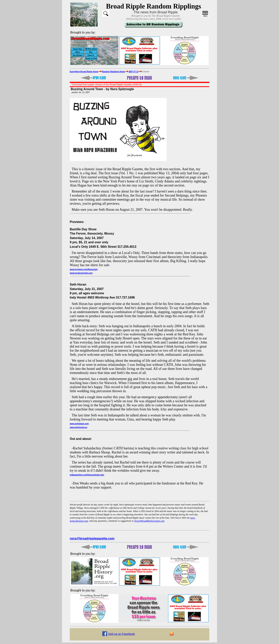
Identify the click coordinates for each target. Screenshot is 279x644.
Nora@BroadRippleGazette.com (149, 521)
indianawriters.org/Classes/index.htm (87, 475)
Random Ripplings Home (113, 72)
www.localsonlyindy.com (81, 273)
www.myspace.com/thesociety (84, 269)
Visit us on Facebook (121, 634)
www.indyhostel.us (78, 427)
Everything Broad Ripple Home (84, 72)
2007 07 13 (133, 72)
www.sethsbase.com (79, 424)
